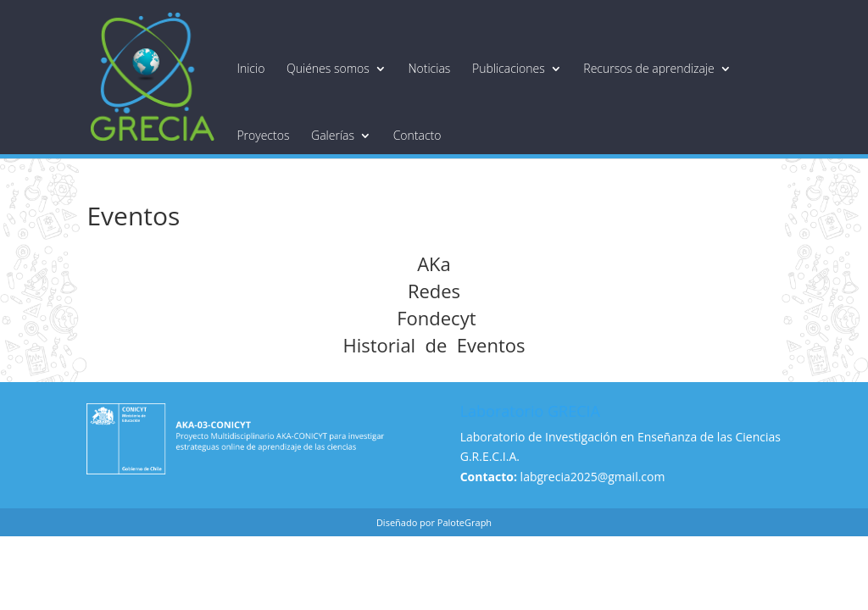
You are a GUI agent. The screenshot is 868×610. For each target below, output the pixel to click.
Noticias (429, 69)
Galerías (333, 136)
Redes (434, 291)
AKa (434, 263)
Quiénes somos (328, 69)
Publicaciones (509, 69)
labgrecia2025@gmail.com (593, 477)
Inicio (250, 69)
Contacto (417, 136)
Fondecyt (434, 318)
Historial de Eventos (434, 345)
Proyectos (263, 136)
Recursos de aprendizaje (648, 69)
